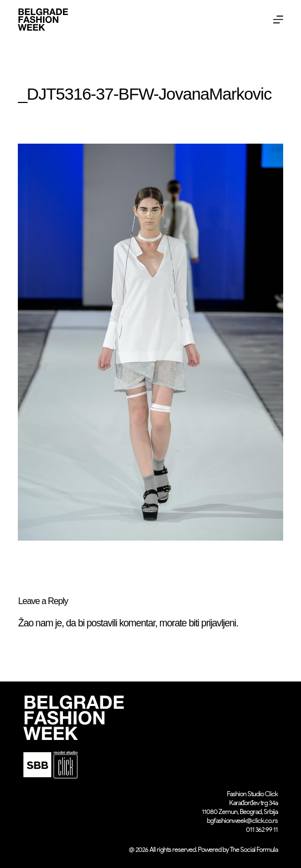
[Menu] (278, 19)
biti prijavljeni (212, 623)
